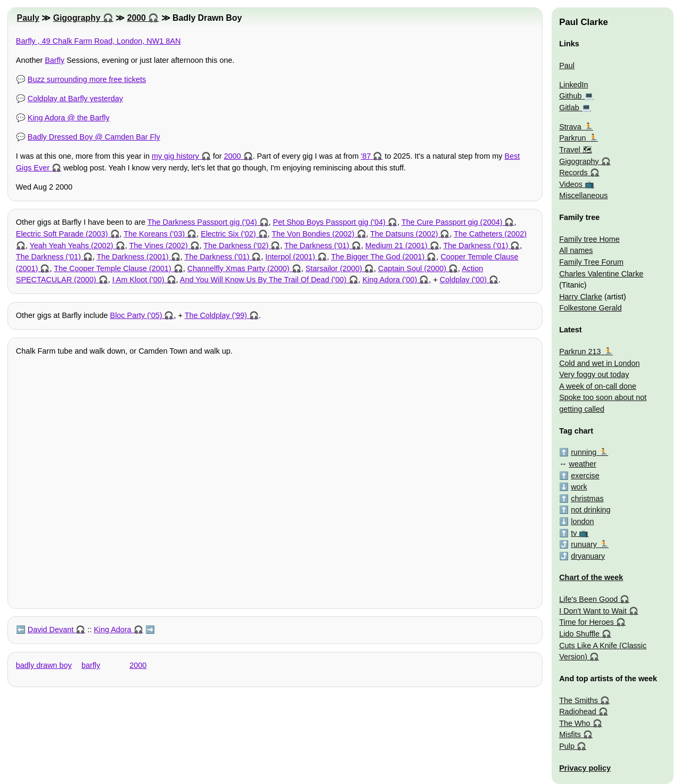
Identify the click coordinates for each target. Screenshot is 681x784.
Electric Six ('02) (228, 234)
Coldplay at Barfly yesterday (75, 99)
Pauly (28, 18)
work (579, 487)
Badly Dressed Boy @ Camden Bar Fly (94, 137)
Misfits (570, 734)
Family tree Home (589, 239)
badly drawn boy (44, 665)
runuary (584, 544)
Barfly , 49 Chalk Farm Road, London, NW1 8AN (99, 41)
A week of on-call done (598, 386)
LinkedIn (573, 85)
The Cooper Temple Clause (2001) (113, 268)
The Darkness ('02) (236, 246)
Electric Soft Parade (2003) (62, 234)
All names (576, 250)
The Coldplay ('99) (216, 315)
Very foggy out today (594, 374)
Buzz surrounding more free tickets (87, 79)
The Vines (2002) (158, 246)
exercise (585, 476)
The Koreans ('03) (154, 234)
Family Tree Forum (591, 262)
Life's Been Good (588, 599)
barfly (91, 665)
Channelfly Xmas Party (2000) (239, 268)
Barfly (55, 60)
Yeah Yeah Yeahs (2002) (72, 246)
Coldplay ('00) (463, 280)
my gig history (175, 156)
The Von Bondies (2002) (313, 234)
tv (574, 533)
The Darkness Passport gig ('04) (202, 222)
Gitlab (569, 108)
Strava (570, 127)
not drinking (590, 510)
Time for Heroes (586, 622)
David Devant (51, 630)
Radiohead (578, 712)
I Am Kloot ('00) (138, 280)
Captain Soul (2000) (412, 268)
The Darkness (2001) (132, 257)
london (582, 521)
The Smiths (579, 700)
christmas (587, 499)
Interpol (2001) (290, 257)
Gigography (77, 18)
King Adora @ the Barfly (69, 118)
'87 (366, 156)
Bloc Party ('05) (136, 315)
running (584, 452)
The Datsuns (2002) (404, 234)
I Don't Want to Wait (593, 611)
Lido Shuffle (579, 634)
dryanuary (588, 556)
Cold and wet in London (599, 363)
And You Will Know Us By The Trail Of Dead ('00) (263, 280)
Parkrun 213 (580, 352)
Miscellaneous (583, 195)
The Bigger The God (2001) (378, 257)
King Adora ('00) (390, 280)
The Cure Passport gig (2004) (452, 222)
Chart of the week (591, 577)
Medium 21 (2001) (396, 246)
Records (573, 173)
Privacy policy (585, 768)
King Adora (112, 630)
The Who (575, 723)
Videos (571, 184)
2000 (137, 18)
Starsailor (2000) (334, 268)
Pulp (567, 746)
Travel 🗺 (575, 150)
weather (583, 464)
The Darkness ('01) (317, 246)
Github (570, 96)
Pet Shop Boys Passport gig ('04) (330, 222)
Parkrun (572, 138)
